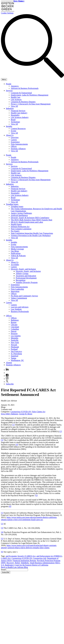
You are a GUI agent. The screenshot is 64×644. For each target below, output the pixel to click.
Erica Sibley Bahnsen (9, 414)
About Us (10, 135)
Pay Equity (15, 231)
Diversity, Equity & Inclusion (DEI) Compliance (30, 218)
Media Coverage (17, 249)
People (9, 84)
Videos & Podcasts (18, 256)
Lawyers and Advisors (20, 307)
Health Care (16, 97)
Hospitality (15, 115)
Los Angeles (16, 336)
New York (15, 342)
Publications (16, 253)
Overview (15, 137)
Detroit (14, 331)
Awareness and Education (26, 276)
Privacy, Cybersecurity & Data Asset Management (31, 104)
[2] (61, 431)
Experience (15, 142)
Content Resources (18, 129)
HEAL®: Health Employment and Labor (27, 222)
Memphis (15, 338)
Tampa (13, 358)
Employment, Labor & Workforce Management (30, 95)
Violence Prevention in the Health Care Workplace (31, 235)
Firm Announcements (19, 144)
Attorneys (15, 86)
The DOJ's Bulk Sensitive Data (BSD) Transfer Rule (32, 220)
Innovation (15, 291)
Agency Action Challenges (21, 213)
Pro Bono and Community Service (24, 296)
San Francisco (16, 351)
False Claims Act (39, 412)
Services (9, 91)
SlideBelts (25, 563)
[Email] (17, 570)
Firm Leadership (17, 289)
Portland (14, 349)
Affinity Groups (22, 273)
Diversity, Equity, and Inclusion (23, 269)
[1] (13, 425)
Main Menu (18, 1)
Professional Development (26, 278)
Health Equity (16, 224)
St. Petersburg (16, 354)
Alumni (9, 363)
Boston (14, 322)
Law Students (16, 309)
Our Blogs (15, 251)
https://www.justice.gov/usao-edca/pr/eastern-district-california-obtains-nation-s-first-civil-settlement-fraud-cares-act (29, 518)
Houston (14, 334)
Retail (13, 120)
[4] (17, 445)
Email (4, 570)
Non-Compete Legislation (21, 229)
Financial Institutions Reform (24, 561)
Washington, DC (17, 360)
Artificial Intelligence (19, 215)
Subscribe (10, 384)
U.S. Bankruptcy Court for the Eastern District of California (25, 565)
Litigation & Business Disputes (23, 102)
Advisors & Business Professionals (25, 88)
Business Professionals (20, 311)
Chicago (14, 325)
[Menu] (4, 79)
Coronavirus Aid (40, 558)
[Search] (32, 77)
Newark (14, 345)
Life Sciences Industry (20, 117)
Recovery (10, 563)
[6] (10, 506)
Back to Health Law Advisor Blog (14, 567)
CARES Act (6, 558)
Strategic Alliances (18, 149)
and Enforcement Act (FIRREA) (49, 556)
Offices (14, 146)
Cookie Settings (7, 13)
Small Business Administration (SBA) (45, 563)
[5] (36, 496)
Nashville (15, 340)
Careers (14, 140)
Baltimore (15, 320)
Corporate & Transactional (21, 93)
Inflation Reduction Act (20, 227)
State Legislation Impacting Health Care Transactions (32, 233)
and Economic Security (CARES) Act (21, 556)
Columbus (15, 329)
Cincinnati (15, 327)
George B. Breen (26, 414)
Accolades (15, 265)
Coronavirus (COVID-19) (21, 412)
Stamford (15, 356)
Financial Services (18, 111)
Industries (10, 108)
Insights (9, 126)
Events (14, 131)
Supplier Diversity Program (27, 282)
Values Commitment (19, 298)
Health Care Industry (19, 113)
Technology (15, 122)
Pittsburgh (15, 347)
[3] (2, 440)
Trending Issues (12, 204)
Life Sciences (16, 99)
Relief (17, 563)
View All (14, 106)
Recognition (21, 280)
